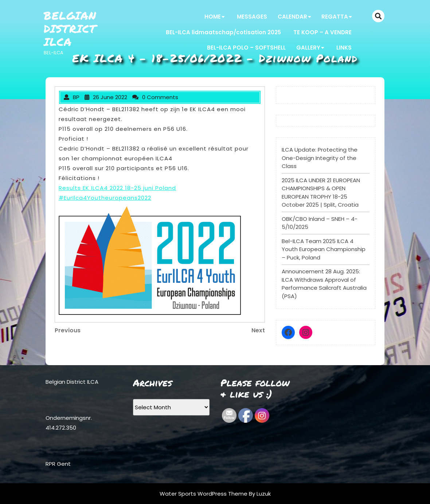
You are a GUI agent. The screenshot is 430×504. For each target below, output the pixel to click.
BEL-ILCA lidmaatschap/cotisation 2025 (223, 32)
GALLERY (308, 48)
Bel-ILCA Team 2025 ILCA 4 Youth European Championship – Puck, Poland (324, 249)
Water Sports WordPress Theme (204, 494)
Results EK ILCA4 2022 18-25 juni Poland (117, 188)
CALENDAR (292, 17)
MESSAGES (252, 17)
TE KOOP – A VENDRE (322, 32)
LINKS (344, 48)
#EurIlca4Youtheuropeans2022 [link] (105, 198)
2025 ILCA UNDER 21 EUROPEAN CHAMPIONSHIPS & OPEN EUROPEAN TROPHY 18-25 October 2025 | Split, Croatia (321, 193)
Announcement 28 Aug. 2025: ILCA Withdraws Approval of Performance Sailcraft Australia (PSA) (324, 284)
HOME (213, 17)
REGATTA (335, 17)
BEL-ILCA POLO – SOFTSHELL (246, 48)
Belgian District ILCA (70, 29)
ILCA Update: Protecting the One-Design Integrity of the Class (320, 158)
